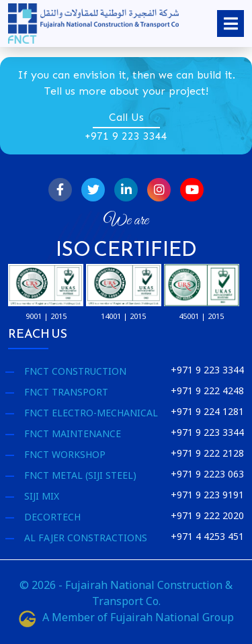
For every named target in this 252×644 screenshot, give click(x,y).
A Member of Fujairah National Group (126, 617)
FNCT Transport (66, 392)
